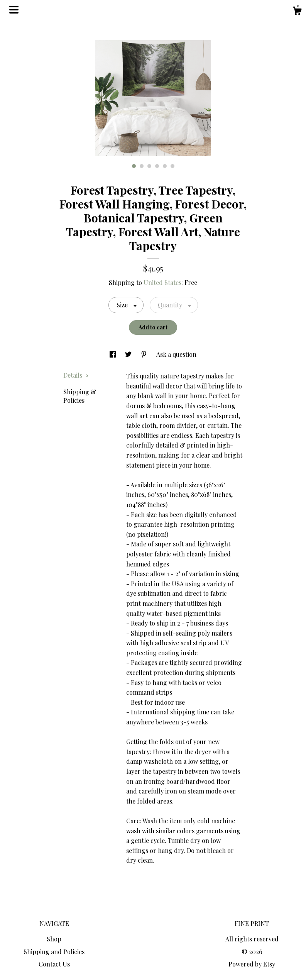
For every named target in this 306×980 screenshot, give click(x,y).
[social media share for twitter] (129, 354)
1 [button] (134, 166)
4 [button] (157, 166)
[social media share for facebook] (113, 354)
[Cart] (297, 12)
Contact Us (54, 964)
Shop (54, 939)
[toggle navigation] (14, 10)
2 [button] (142, 166)
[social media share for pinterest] (145, 354)
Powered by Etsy (252, 964)
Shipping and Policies (54, 952)
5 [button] (165, 166)
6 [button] (172, 166)
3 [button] (149, 166)
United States (162, 282)
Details (76, 375)
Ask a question (176, 354)
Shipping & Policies (80, 396)
